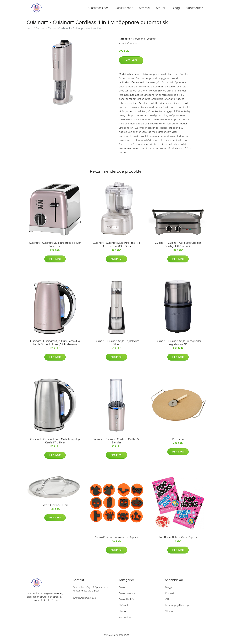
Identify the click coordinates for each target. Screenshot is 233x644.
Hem (29, 32)
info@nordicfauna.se (84, 601)
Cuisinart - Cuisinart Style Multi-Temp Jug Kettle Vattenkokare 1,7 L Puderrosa (55, 346)
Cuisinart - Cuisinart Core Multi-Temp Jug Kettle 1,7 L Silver (55, 444)
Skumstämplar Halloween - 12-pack (116, 541)
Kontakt (169, 597)
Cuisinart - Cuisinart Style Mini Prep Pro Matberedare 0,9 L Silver (117, 248)
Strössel (144, 10)
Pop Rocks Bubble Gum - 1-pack (178, 541)
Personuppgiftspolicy (177, 609)
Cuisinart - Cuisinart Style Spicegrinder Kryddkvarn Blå (178, 346)
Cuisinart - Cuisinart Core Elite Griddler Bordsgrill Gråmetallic (178, 248)
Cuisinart (151, 42)
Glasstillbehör (124, 10)
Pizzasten (178, 443)
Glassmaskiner (98, 10)
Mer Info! (131, 64)
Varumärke (139, 42)
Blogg (176, 10)
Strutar (161, 10)
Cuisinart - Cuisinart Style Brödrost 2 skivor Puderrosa (55, 248)
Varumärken (195, 10)
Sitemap (170, 615)
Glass (122, 591)
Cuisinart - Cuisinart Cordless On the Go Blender (116, 444)
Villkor (169, 603)
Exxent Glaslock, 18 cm (55, 509)
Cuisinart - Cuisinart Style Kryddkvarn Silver (117, 346)
